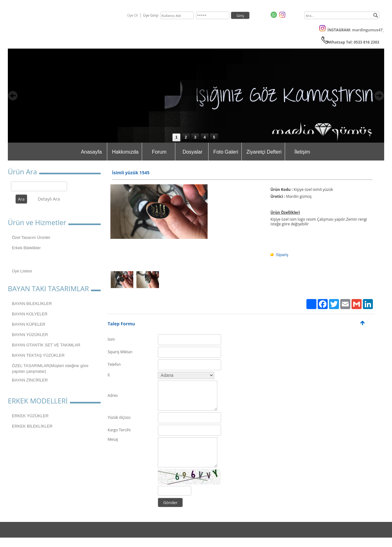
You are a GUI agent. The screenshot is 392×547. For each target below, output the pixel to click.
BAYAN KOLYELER (30, 314)
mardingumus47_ (368, 30)
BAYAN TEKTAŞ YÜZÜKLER (38, 355)
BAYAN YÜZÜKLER (30, 335)
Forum (159, 152)
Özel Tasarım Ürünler (31, 237)
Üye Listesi (22, 271)
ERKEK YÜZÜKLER (30, 416)
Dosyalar (192, 152)
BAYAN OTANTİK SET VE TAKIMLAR (46, 345)
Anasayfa (91, 152)
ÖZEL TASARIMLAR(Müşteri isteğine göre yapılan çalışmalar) (50, 368)
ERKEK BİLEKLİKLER (32, 426)
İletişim (302, 152)
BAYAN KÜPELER (29, 324)
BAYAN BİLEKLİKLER (32, 304)
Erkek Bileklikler (26, 248)
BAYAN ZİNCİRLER (30, 380)
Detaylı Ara (49, 199)
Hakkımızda (125, 152)
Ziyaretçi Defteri (264, 152)
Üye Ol (132, 15)
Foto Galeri (226, 152)
